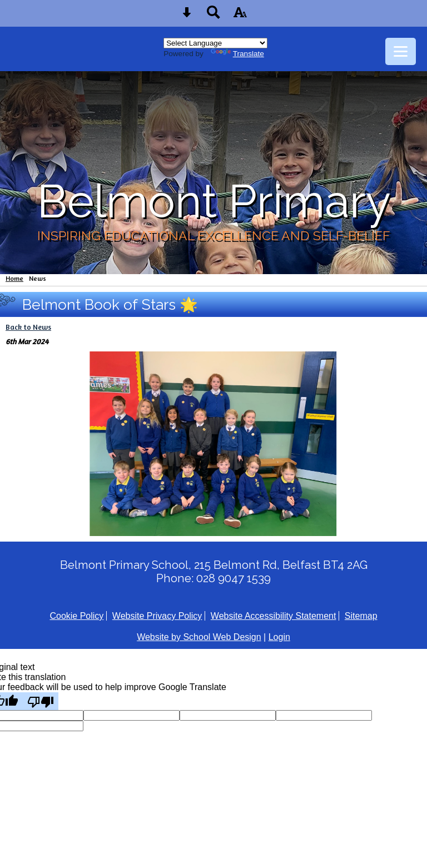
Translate (237, 54)
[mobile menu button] (401, 51)
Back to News (28, 327)
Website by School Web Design (199, 637)
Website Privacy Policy (157, 616)
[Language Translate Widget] (215, 43)
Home (14, 278)
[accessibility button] (240, 16)
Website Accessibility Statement (274, 616)
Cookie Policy (76, 616)
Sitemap (361, 616)
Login (279, 637)
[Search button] (213, 16)
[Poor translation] (41, 701)
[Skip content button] (187, 16)
